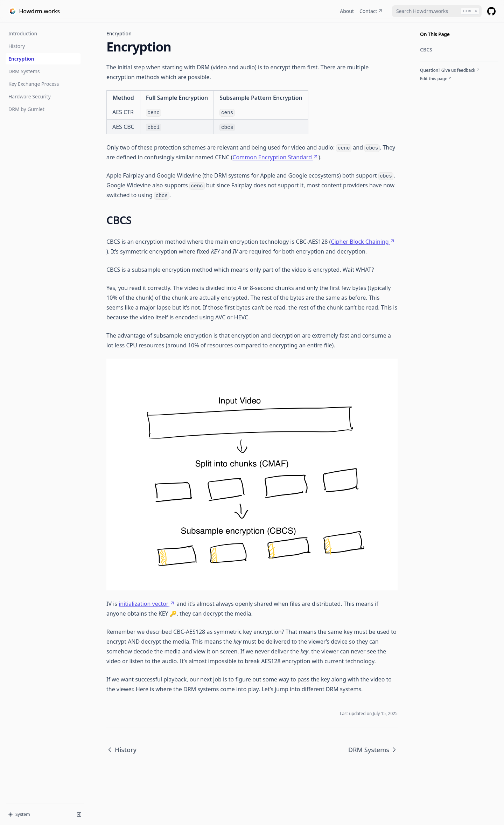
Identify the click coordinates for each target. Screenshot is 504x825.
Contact (371, 11)
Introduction (23, 33)
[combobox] (437, 11)
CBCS (426, 50)
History (17, 46)
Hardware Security (30, 96)
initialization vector (147, 604)
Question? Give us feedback (450, 70)
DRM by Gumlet (26, 109)
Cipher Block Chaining (363, 242)
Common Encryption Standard (275, 157)
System (19, 814)
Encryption (21, 59)
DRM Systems (24, 71)
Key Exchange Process (34, 84)
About (347, 11)
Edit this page (436, 79)
